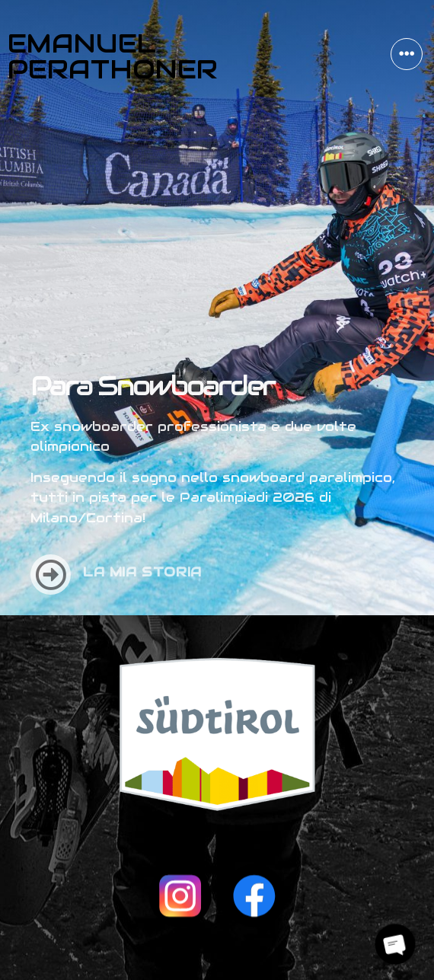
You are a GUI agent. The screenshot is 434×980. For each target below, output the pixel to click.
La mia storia (142, 567)
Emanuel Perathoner (113, 56)
